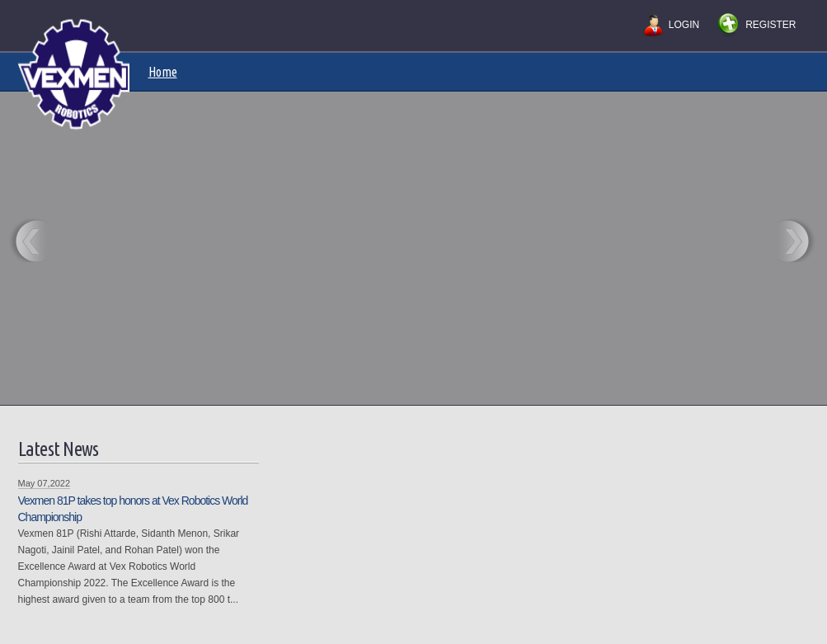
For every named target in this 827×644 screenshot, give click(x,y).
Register (771, 25)
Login (684, 25)
